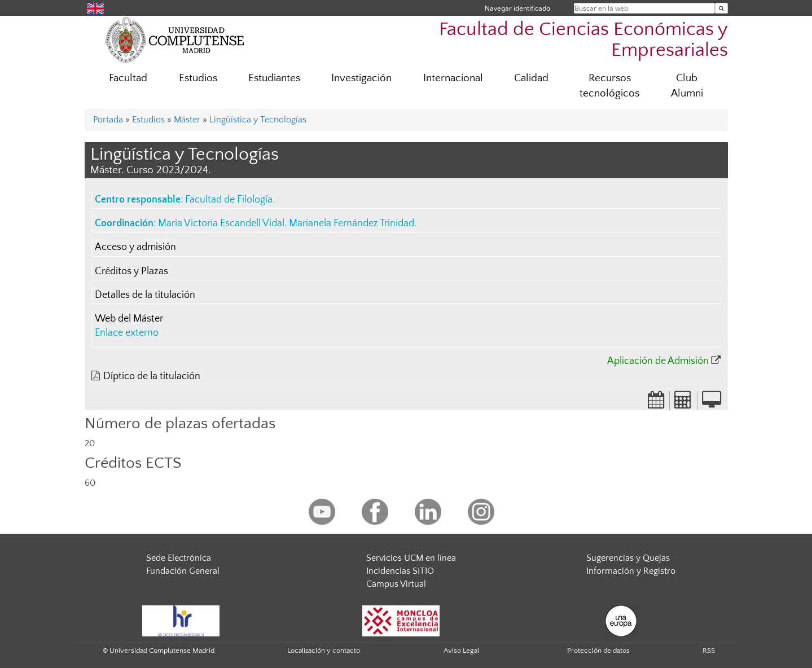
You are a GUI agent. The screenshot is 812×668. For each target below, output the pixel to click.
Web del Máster (129, 319)
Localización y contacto (324, 651)
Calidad (531, 78)
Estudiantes (274, 78)
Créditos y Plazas (131, 271)
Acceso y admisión (135, 247)
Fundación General (183, 571)
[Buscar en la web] (721, 8)
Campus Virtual (396, 584)
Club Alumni (687, 86)
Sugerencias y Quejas (628, 558)
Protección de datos (598, 651)
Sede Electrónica (179, 558)
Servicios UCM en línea (411, 558)
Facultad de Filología (229, 200)
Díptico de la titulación (152, 376)
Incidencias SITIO (400, 571)
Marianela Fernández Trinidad (352, 223)
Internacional (453, 78)
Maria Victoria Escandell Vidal (221, 223)
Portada (108, 120)
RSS (709, 651)
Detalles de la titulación (145, 295)
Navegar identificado (517, 8)
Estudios (198, 78)
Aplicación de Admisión (658, 361)
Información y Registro (631, 571)
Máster (187, 120)
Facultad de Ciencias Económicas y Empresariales (583, 40)
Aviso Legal (461, 651)
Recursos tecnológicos (609, 86)
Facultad (128, 78)
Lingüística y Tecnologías (258, 120)
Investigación (361, 78)
